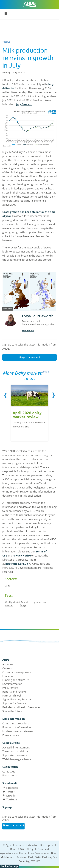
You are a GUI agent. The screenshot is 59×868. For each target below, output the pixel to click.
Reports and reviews (14, 692)
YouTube (12, 799)
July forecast (24, 104)
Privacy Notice (22, 556)
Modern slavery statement (18, 731)
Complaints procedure (16, 723)
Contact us (9, 772)
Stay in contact (29, 357)
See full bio (28, 330)
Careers (7, 668)
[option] (29, 411)
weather (9, 605)
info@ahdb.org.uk (17, 564)
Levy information (12, 684)
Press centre (10, 775)
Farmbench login (12, 696)
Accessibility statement (16, 748)
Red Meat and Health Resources (21, 707)
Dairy (7, 586)
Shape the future (12, 711)
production (40, 602)
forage (23, 605)
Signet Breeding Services (17, 699)
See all (45, 372)
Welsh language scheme (17, 759)
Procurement (10, 688)
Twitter (10, 792)
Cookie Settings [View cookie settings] (9, 866)
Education (8, 676)
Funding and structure (16, 680)
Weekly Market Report (16, 602)
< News (6, 42)
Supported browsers (15, 755)
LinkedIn (11, 796)
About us (8, 664)
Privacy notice (11, 735)
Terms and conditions (15, 751)
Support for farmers (14, 703)
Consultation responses (17, 672)
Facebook (12, 788)
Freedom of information (17, 727)
